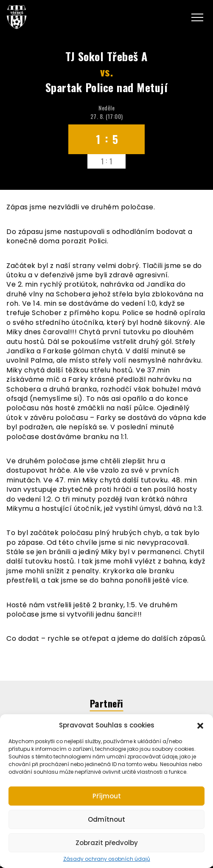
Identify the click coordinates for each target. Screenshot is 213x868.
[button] (200, 725)
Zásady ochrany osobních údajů (107, 859)
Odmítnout (106, 819)
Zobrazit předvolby (107, 843)
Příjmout (107, 796)
